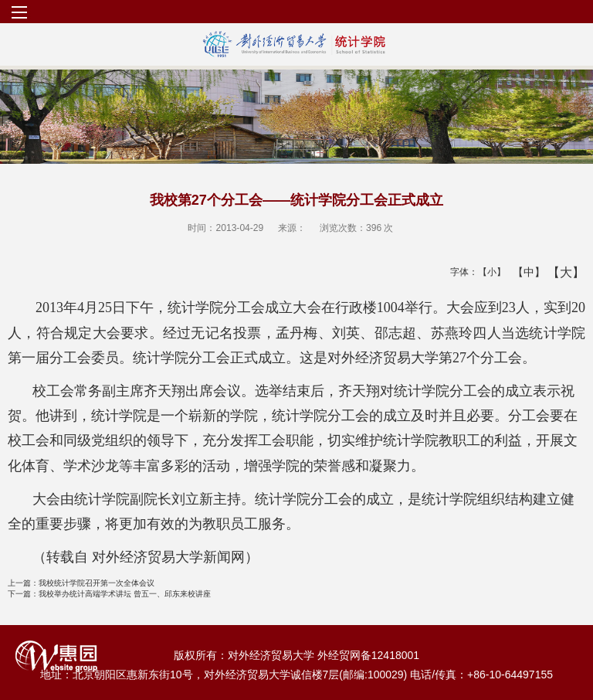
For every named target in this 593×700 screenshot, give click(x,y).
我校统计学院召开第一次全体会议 (81, 583)
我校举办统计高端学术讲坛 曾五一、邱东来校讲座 (109, 594)
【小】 (488, 272)
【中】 (523, 272)
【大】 (558, 272)
